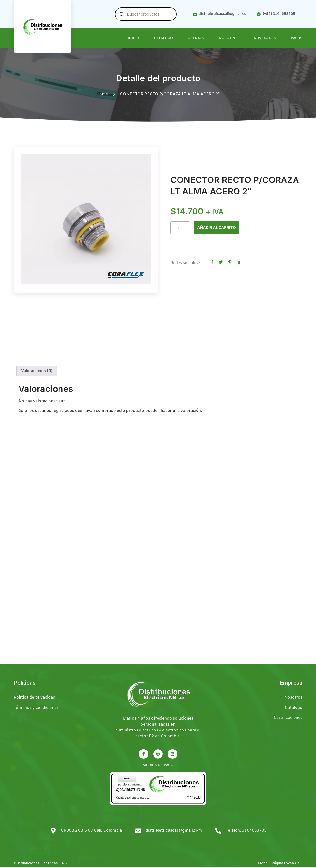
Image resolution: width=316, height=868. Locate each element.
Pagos (296, 38)
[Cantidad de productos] (180, 228)
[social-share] (212, 262)
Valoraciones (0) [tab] (37, 372)
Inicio (133, 38)
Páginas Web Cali (286, 864)
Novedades (265, 38)
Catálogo (163, 38)
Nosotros (229, 38)
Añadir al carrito (218, 228)
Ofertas (196, 38)
